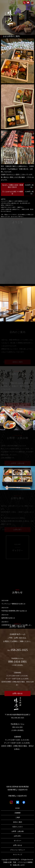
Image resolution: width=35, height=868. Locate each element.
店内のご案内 (18, 822)
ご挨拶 (18, 817)
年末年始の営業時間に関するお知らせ (14, 611)
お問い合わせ (18, 693)
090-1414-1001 (17, 661)
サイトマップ (18, 855)
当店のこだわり (18, 827)
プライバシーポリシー (18, 850)
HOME (17, 808)
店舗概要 (18, 813)
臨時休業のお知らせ (8, 618)
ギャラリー (18, 841)
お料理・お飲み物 (18, 831)
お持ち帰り (18, 836)
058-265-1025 (19, 650)
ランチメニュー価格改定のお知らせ (13, 604)
